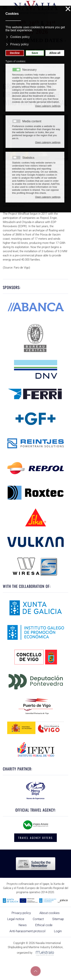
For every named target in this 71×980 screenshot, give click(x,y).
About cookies (50, 913)
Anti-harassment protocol (27, 931)
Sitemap (58, 919)
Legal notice (16, 919)
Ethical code (44, 925)
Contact (38, 919)
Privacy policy (21, 913)
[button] (36, 971)
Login (58, 931)
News (23, 925)
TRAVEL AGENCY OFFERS (35, 838)
